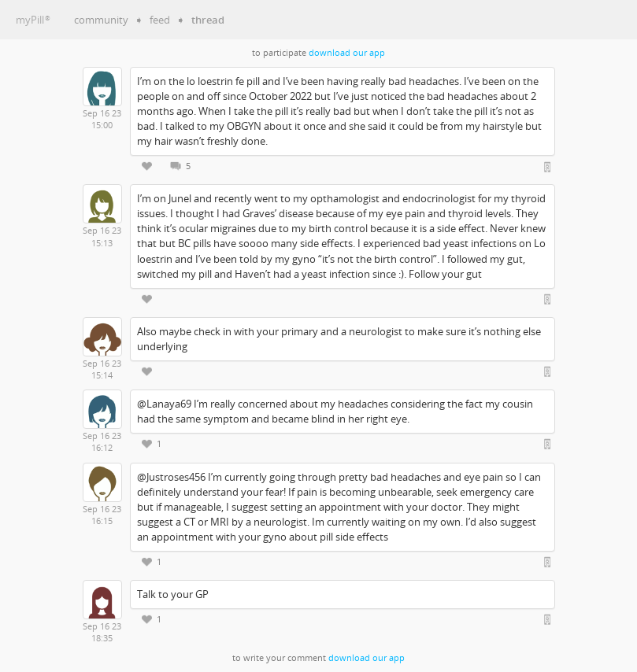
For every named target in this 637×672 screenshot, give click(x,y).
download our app (347, 53)
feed (160, 20)
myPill (33, 20)
